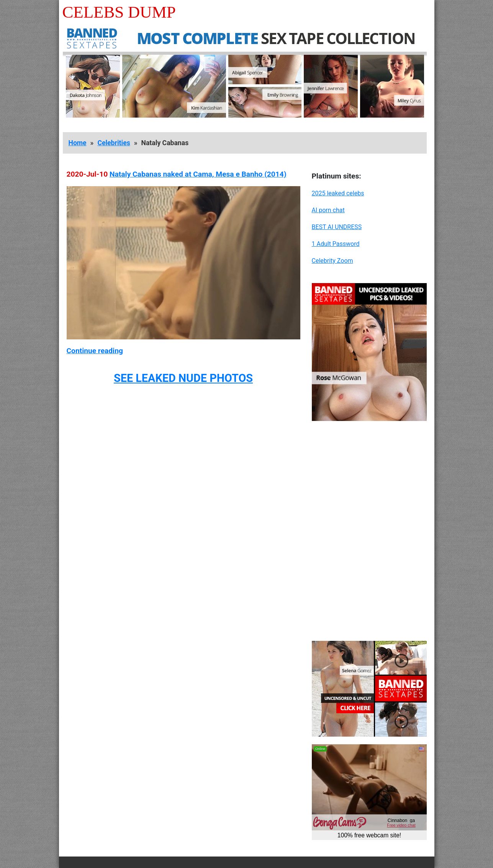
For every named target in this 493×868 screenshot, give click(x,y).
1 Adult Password (336, 244)
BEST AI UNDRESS (337, 227)
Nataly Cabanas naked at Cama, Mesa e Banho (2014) (198, 174)
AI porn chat (328, 210)
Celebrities (114, 143)
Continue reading (95, 351)
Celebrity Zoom (332, 261)
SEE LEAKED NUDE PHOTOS (183, 378)
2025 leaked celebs (338, 193)
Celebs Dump (119, 12)
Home (78, 143)
